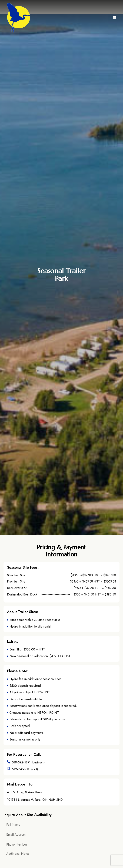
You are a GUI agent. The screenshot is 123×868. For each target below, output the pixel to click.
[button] (114, 17)
